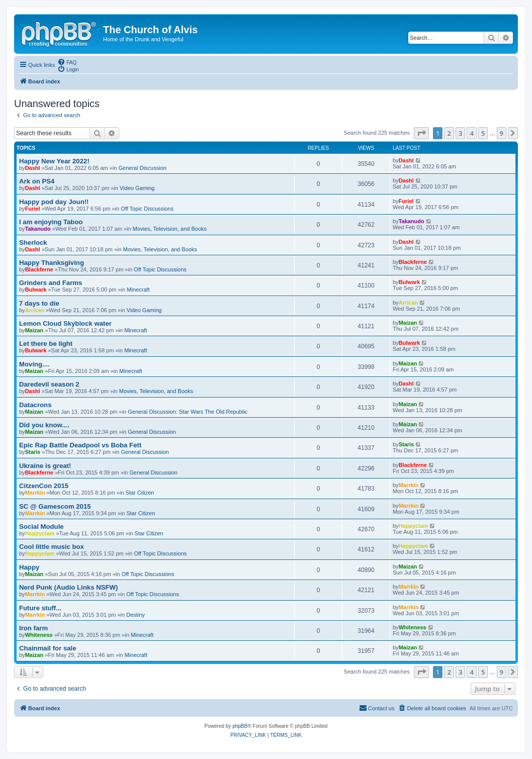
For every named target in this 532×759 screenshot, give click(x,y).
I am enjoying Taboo (51, 222)
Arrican (35, 310)
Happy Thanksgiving (52, 263)
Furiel (33, 209)
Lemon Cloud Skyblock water (65, 323)
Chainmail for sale (48, 648)
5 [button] (483, 133)
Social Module (41, 527)
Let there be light (46, 344)
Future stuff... (40, 608)
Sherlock (33, 243)
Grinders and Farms (51, 283)
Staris (33, 452)
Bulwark (36, 290)
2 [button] (449, 133)
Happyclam (40, 533)
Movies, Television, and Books (170, 229)
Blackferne (39, 269)
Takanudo (38, 229)
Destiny (136, 615)
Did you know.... (44, 425)
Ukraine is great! (45, 466)
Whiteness (39, 635)
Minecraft (138, 290)
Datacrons (35, 405)
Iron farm (33, 628)
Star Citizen (140, 493)
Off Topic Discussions (147, 209)
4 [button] (471, 133)
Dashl (33, 168)
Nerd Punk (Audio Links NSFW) (68, 587)
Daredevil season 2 (49, 384)
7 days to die (39, 303)
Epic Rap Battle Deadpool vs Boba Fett (80, 445)
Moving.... (34, 364)
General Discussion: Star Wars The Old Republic (188, 412)
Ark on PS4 (37, 181)
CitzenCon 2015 (44, 486)
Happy (29, 567)
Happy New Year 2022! (54, 161)
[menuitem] (67, 62)
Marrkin (35, 493)
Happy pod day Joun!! (54, 202)
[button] (421, 133)
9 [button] (502, 133)
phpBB (240, 726)
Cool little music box (52, 547)
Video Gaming (137, 188)
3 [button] (460, 133)
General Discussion (143, 168)
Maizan (34, 330)
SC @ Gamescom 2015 (55, 506)
